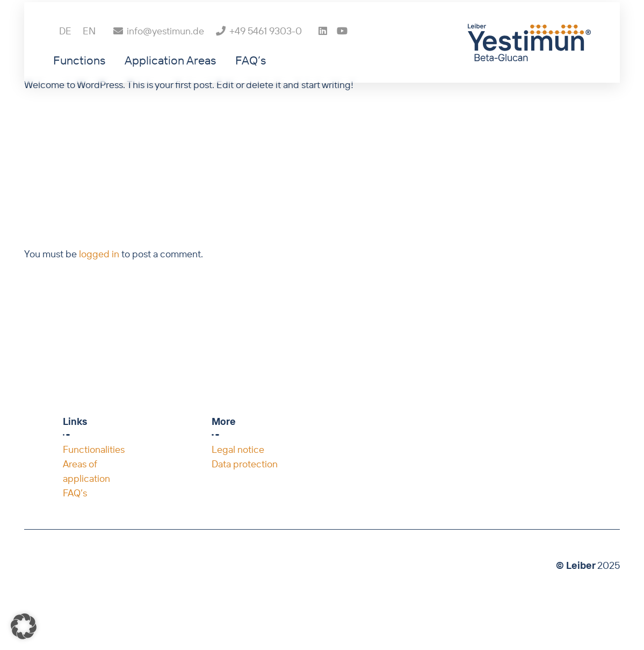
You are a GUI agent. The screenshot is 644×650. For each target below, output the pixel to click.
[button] (24, 626)
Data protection (245, 464)
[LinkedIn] (323, 50)
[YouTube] (342, 50)
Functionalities (94, 449)
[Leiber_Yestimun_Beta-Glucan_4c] (529, 62)
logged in (99, 254)
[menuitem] (65, 50)
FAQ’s (75, 493)
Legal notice (238, 449)
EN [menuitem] (89, 50)
